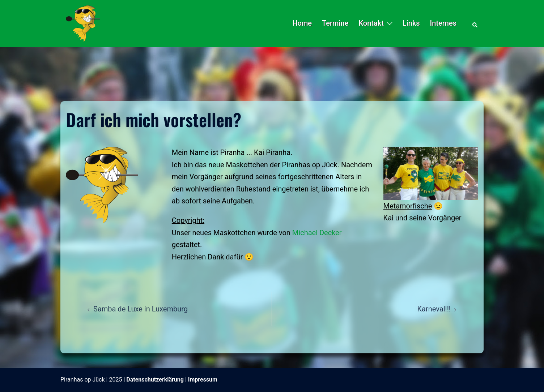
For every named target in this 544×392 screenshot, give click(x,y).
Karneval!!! (434, 309)
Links (411, 23)
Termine (335, 23)
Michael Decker (317, 233)
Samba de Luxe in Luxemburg (141, 309)
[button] (475, 23)
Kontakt (371, 23)
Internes (443, 23)
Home (302, 23)
